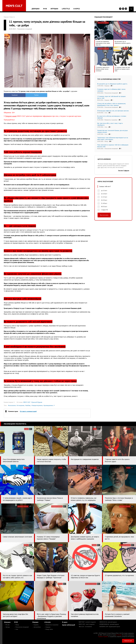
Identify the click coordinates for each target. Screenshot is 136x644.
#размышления (48, 405)
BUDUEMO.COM (110, 627)
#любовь (28, 405)
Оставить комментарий (28, 411)
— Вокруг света (49, 629)
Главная (6, 17)
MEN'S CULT (87, 624)
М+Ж (45, 9)
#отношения (20, 405)
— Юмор (17, 625)
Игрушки (54, 9)
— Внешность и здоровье (51, 625)
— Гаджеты (35, 625)
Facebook (15, 95)
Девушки (36, 9)
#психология (12, 405)
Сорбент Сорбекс (103, 637)
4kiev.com (85, 627)
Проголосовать (104, 215)
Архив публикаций (69, 625)
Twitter (36, 95)
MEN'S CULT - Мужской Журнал (33, 402)
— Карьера (47, 627)
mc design (119, 635)
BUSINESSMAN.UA (109, 624)
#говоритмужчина (37, 405)
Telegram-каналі (11, 116)
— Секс (16, 629)
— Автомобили (37, 627)
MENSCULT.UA (108, 622)
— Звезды (7, 627)
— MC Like (7, 625)
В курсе (77, 9)
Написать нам (128, 641)
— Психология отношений (21, 627)
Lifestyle (66, 9)
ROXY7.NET (87, 622)
